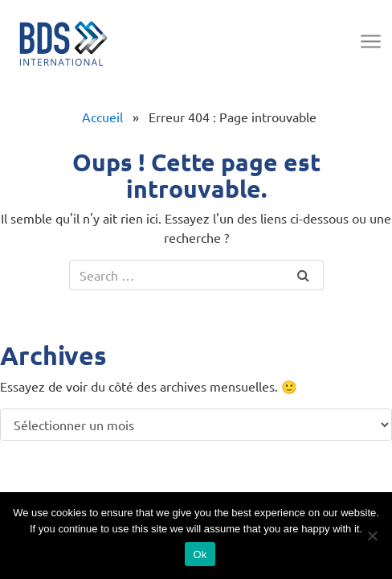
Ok (200, 554)
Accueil (102, 117)
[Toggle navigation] (370, 42)
